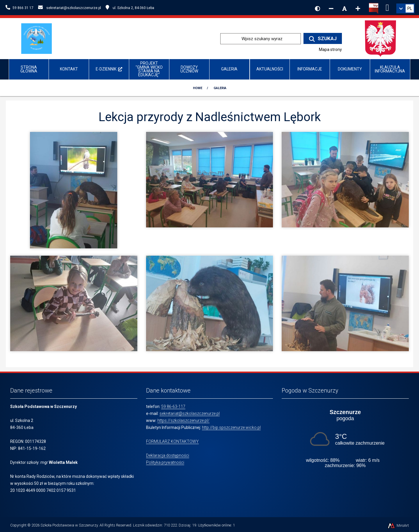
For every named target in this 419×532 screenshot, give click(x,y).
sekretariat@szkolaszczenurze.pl (190, 413)
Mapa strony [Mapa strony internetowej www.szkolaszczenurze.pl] (330, 50)
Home (198, 88)
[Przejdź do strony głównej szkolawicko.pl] (39, 38)
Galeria (229, 69)
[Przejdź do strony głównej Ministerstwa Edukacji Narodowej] (380, 38)
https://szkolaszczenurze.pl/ (183, 420)
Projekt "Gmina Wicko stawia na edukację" (149, 69)
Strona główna (29, 69)
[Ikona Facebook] (387, 7)
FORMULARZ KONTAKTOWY (172, 441)
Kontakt (69, 69)
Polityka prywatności (165, 462)
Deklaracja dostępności (168, 455)
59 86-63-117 (173, 406)
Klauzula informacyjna (390, 69)
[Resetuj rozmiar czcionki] (345, 8)
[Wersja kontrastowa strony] (317, 8)
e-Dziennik (109, 69)
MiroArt (398, 525)
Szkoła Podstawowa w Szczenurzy (69, 525)
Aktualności (270, 69)
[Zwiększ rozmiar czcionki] (358, 8)
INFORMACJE (310, 69)
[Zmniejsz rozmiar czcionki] (331, 8)
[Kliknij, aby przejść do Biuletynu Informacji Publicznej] (374, 8)
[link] (405, 8)
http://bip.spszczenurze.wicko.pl (231, 427)
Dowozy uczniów (189, 69)
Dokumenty (350, 69)
